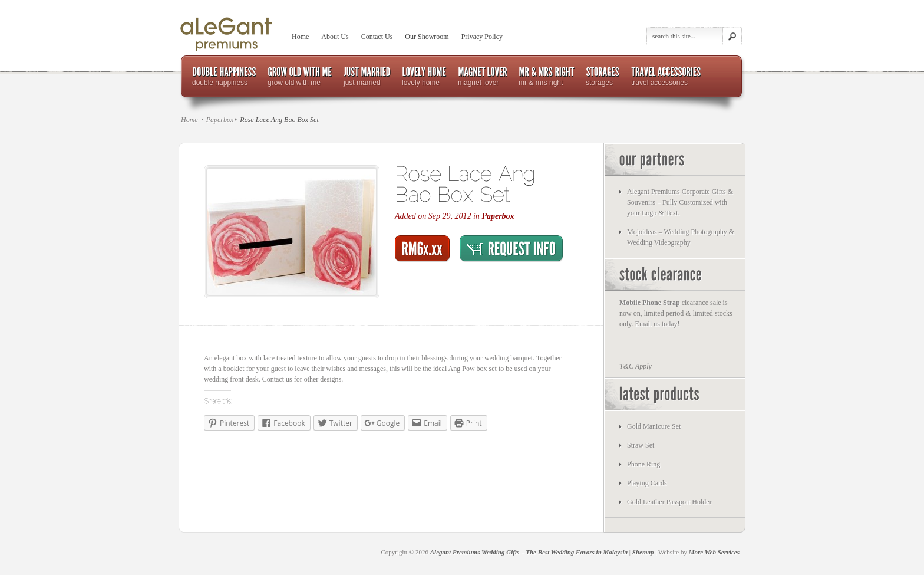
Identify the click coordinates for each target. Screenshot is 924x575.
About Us (335, 37)
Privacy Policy (482, 37)
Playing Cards (647, 483)
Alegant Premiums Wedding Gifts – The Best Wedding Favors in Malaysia (529, 552)
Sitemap (643, 552)
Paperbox (220, 120)
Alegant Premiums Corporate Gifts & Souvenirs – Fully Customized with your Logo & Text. (680, 202)
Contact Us (377, 37)
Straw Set (641, 445)
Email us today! (658, 324)
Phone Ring (643, 464)
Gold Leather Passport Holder (669, 502)
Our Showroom (427, 37)
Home (300, 37)
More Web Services (714, 552)
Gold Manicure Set (654, 426)
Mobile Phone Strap (650, 303)
